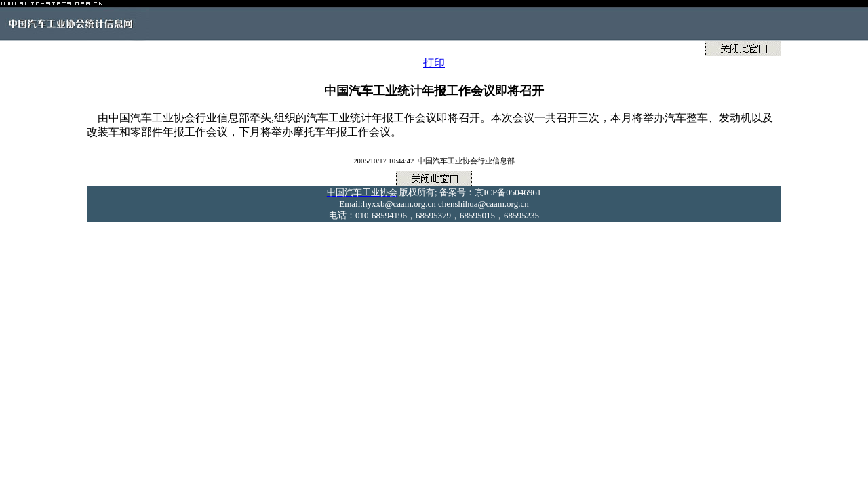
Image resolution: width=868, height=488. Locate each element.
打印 (434, 63)
